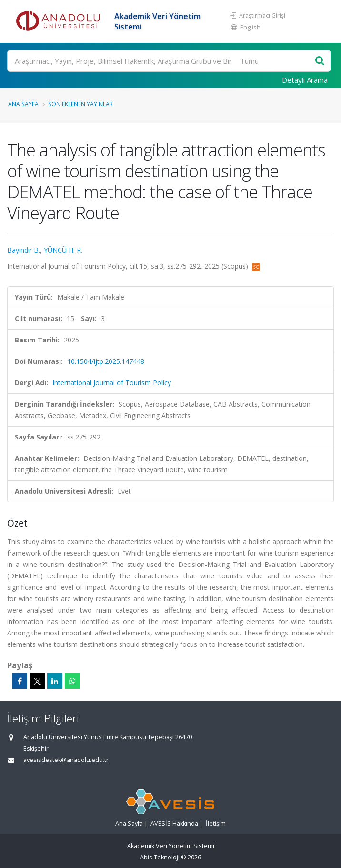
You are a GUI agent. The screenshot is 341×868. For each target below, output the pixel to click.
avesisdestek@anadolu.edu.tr (66, 760)
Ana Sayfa (23, 104)
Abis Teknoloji (160, 857)
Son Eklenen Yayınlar (80, 104)
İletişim (216, 824)
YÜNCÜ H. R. (63, 250)
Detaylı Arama (305, 80)
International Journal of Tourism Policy (112, 383)
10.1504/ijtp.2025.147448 (106, 361)
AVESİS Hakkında (174, 824)
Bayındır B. (24, 250)
